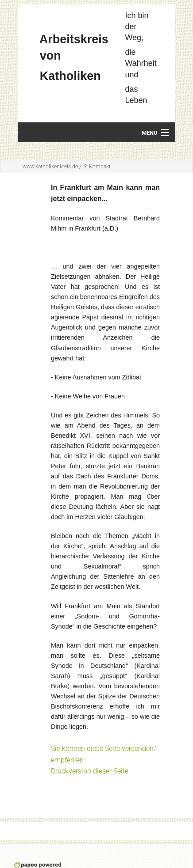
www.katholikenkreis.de (50, 167)
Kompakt (97, 167)
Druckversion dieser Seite (90, 771)
